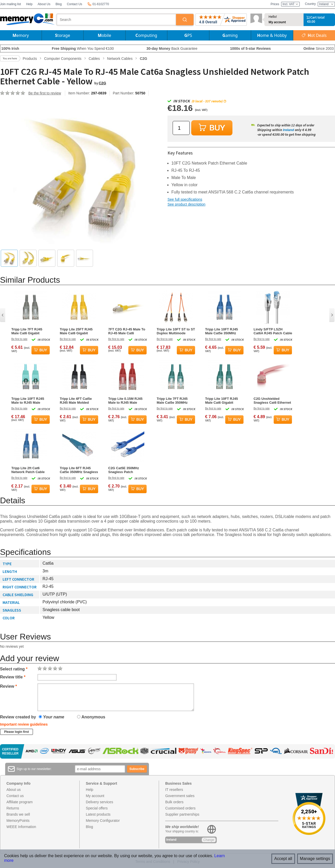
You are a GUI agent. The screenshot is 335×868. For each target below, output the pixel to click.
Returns (13, 808)
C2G (102, 83)
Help (29, 4)
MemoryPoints (18, 821)
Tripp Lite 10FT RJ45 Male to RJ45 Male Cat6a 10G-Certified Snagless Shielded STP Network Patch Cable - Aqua (30, 401)
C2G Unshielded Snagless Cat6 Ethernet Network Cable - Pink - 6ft (272, 401)
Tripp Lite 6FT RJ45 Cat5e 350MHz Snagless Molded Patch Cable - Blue (79, 470)
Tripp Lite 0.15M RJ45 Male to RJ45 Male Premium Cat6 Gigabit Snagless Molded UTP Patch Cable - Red (126, 401)
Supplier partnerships (182, 814)
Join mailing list (10, 4)
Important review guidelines (24, 724)
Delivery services (99, 802)
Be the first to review (45, 93)
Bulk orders (174, 802)
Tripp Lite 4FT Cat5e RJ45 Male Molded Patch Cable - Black (76, 401)
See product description (186, 204)
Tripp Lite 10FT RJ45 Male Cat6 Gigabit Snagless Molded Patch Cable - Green (224, 401)
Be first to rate (19, 339)
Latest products (98, 814)
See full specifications (185, 199)
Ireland (288, 130)
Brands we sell (18, 814)
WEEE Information (21, 827)
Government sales (180, 796)
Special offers (97, 808)
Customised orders (180, 808)
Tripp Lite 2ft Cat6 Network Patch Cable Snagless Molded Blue (29, 470)
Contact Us (74, 4)
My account (277, 22)
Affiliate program (20, 802)
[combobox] (116, 20)
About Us (44, 4)
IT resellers (174, 790)
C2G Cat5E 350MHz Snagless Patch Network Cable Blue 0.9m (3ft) (124, 470)
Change (209, 840)
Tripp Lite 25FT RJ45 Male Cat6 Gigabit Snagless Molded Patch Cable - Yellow (78, 331)
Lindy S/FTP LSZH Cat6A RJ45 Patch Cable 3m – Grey (273, 331)
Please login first (16, 732)
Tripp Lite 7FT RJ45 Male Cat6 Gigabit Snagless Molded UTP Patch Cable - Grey (29, 331)
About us (14, 790)
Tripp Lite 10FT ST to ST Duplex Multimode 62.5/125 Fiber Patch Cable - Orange (176, 331)
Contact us (15, 796)
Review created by (18, 717)
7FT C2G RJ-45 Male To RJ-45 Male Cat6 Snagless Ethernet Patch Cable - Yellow (127, 331)
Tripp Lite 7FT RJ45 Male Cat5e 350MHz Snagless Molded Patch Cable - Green (175, 401)
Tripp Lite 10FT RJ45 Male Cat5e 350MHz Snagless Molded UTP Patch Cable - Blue (223, 331)
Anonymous (91, 717)
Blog (58, 4)
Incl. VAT (290, 4)
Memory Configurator (103, 821)
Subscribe (137, 769)
